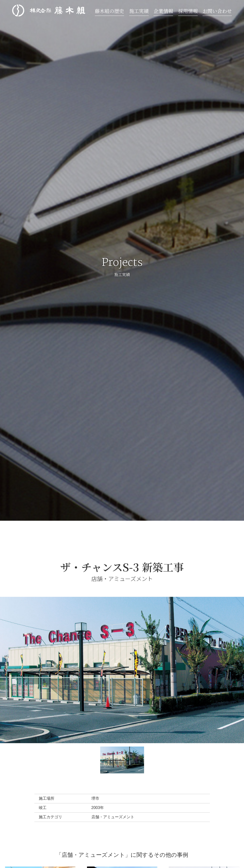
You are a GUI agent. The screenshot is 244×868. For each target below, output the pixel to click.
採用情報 (188, 11)
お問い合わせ (217, 11)
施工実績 (139, 11)
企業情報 (163, 11)
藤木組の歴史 (109, 11)
